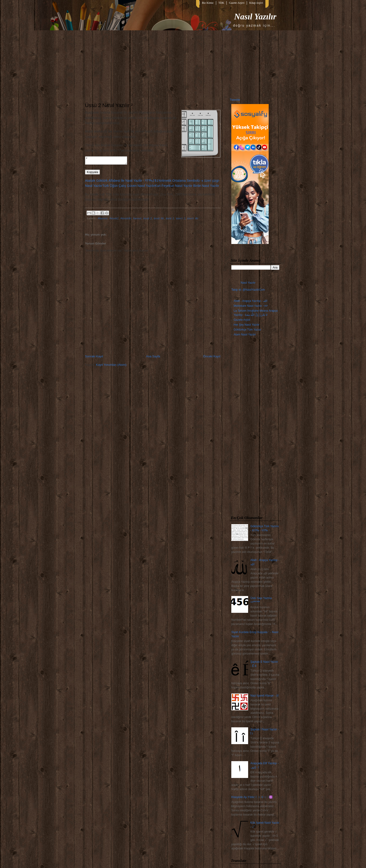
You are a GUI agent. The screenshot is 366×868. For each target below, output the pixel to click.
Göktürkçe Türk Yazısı (247, 330)
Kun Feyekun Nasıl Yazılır (174, 187)
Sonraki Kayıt (94, 358)
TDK (221, 3)
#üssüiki (126, 220)
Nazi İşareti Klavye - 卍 (265, 696)
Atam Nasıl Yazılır (245, 335)
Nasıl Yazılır (255, 17)
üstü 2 (170, 220)
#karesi (103, 220)
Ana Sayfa (153, 358)
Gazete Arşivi (237, 3)
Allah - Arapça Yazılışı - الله (250, 301)
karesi (138, 220)
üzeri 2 (181, 220)
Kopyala (92, 173)
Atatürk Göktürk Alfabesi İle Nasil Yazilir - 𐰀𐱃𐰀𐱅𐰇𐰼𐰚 (122, 182)
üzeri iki (193, 220)
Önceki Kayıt (212, 358)
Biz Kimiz (208, 3)
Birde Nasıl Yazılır (206, 187)
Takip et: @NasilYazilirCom (248, 290)
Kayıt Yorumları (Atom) (111, 366)
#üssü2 (114, 220)
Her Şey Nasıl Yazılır (246, 325)
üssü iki (159, 220)
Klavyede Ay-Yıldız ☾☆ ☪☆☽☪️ (252, 797)
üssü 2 (148, 220)
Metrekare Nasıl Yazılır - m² (251, 306)
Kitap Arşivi (256, 3)
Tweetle (235, 100)
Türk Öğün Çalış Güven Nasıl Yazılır (128, 187)
